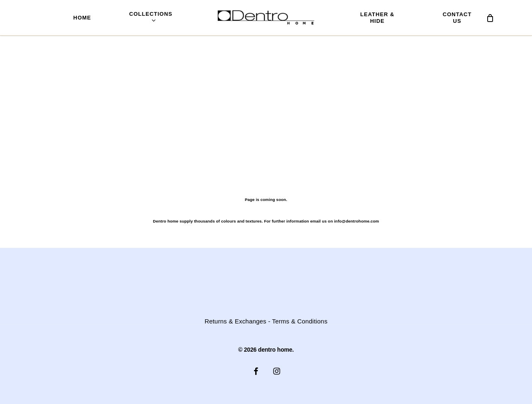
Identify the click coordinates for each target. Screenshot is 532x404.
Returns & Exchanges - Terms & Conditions (266, 321)
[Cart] (490, 18)
